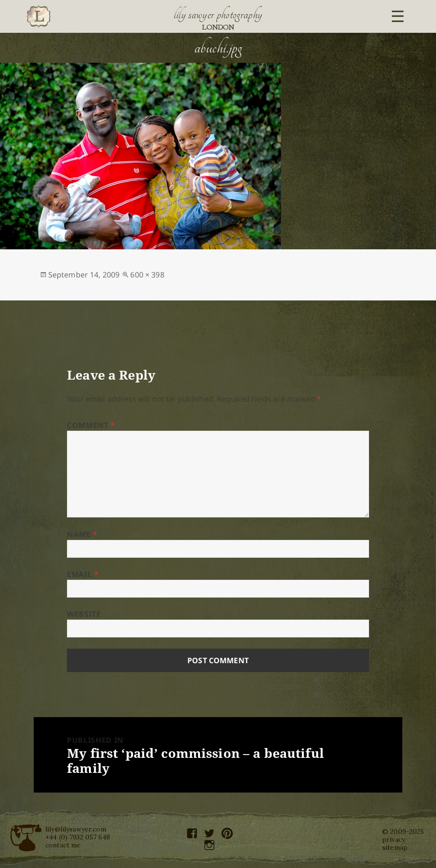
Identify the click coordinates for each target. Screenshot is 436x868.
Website (84, 614)
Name (82, 534)
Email (83, 574)
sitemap (395, 847)
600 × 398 (147, 275)
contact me (63, 845)
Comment (91, 425)
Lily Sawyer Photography (218, 15)
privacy (394, 839)
